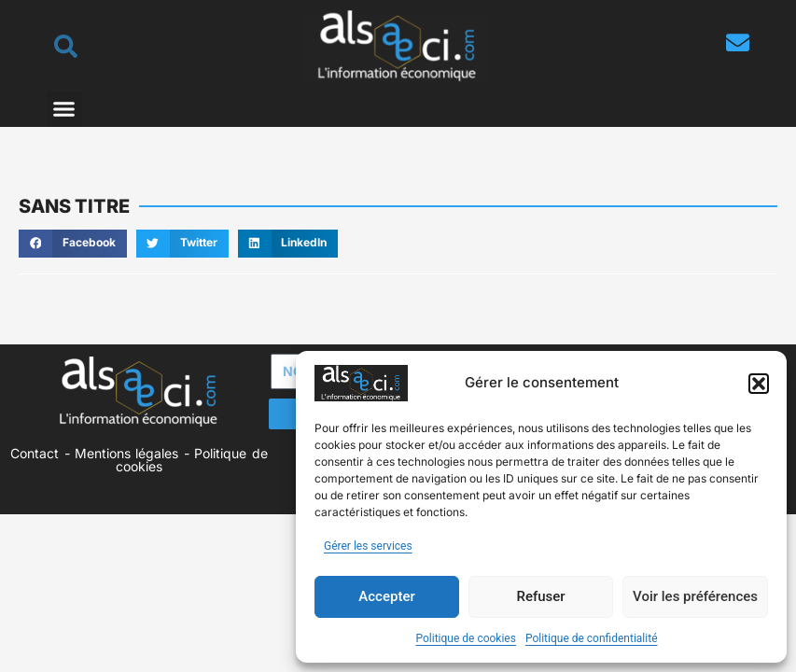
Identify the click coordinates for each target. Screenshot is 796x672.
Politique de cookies (466, 638)
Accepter (386, 596)
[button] (759, 384)
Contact (35, 453)
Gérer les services (368, 546)
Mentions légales (126, 453)
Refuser (540, 596)
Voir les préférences (695, 596)
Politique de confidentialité (592, 638)
